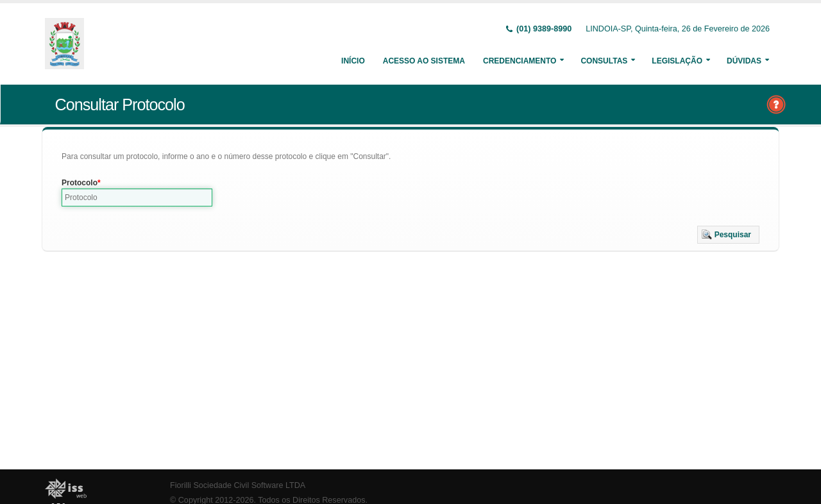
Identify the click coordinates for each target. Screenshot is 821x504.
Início (353, 61)
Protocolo (80, 183)
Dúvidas (744, 61)
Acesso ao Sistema (424, 61)
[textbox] (137, 197)
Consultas (604, 61)
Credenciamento (520, 61)
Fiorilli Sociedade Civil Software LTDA (238, 485)
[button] (728, 235)
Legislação (677, 61)
